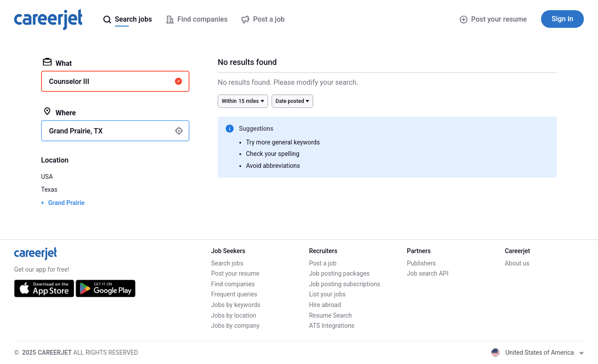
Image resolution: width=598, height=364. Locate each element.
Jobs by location (234, 315)
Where (59, 112)
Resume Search (331, 315)
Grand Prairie (66, 203)
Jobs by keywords (236, 305)
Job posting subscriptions (345, 284)
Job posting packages (339, 273)
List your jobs (327, 294)
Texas (49, 190)
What (57, 63)
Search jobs (227, 263)
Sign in (562, 19)
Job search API (428, 273)
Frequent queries (234, 294)
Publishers (421, 263)
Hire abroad (325, 305)
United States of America (537, 353)
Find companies (233, 284)
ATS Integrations (332, 326)
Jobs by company (235, 326)
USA (47, 177)
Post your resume (493, 19)
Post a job (323, 263)
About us (517, 263)
